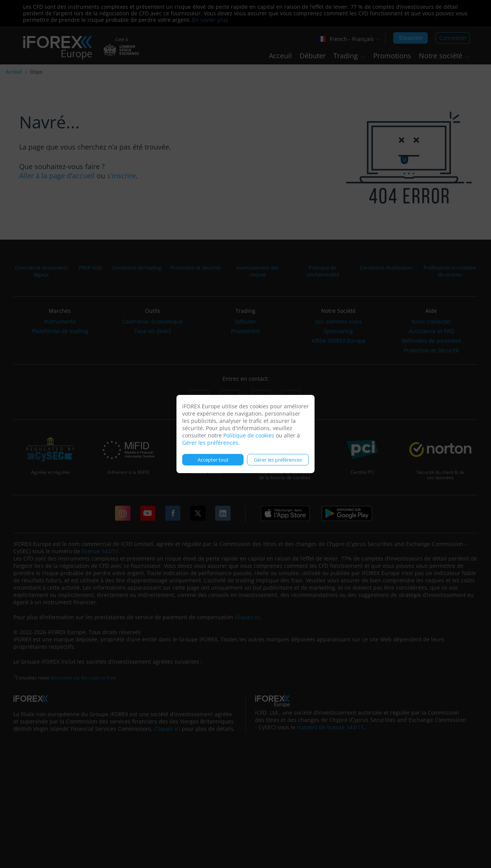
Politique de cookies (249, 435)
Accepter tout (213, 460)
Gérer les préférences (210, 443)
